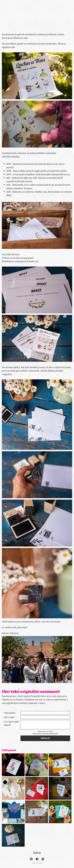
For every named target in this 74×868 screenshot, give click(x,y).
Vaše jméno (10, 713)
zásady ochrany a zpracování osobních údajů (45, 733)
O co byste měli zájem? (11, 723)
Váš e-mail (9, 717)
